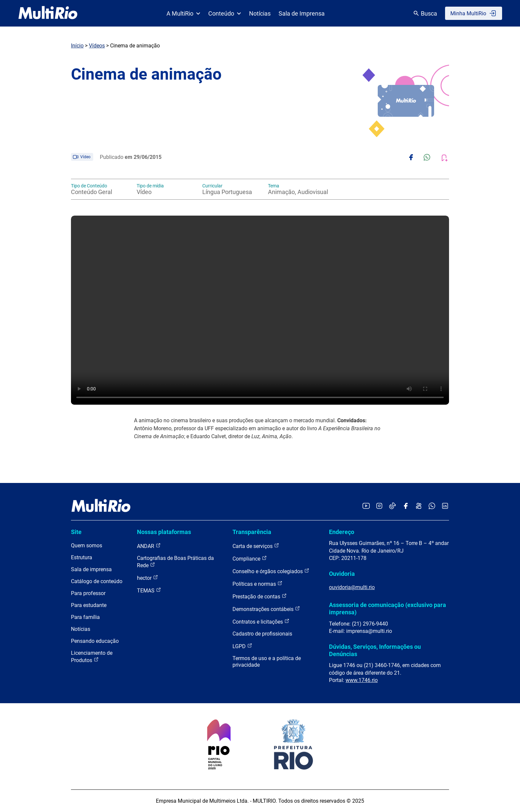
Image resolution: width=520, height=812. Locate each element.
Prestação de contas (260, 596)
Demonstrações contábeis (266, 609)
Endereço (342, 532)
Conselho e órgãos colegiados (271, 571)
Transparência (252, 532)
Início (77, 46)
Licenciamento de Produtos (92, 657)
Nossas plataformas (164, 532)
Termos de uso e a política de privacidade (267, 662)
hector (148, 578)
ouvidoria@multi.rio (352, 587)
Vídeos (97, 46)
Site (76, 532)
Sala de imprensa (91, 569)
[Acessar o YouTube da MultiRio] (366, 506)
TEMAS (149, 590)
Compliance (250, 558)
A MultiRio (183, 13)
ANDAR (149, 546)
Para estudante (89, 605)
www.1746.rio (362, 680)
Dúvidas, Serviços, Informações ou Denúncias (375, 650)
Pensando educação (95, 641)
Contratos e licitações (261, 621)
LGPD (242, 646)
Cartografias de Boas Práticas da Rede (175, 562)
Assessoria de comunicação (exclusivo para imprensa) (388, 609)
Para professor (88, 593)
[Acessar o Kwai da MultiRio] (419, 506)
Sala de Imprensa (302, 13)
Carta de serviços (256, 546)
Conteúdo (225, 13)
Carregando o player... (260, 310)
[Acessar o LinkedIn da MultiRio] (445, 506)
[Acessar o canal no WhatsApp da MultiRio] (432, 506)
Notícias (260, 13)
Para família (85, 617)
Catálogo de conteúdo (97, 581)
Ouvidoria (342, 574)
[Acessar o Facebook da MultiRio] (406, 506)
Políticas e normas (258, 584)
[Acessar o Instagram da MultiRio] (379, 506)
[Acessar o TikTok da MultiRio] (392, 506)
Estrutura (82, 557)
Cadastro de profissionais (262, 634)
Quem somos (87, 545)
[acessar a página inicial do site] (48, 13)
